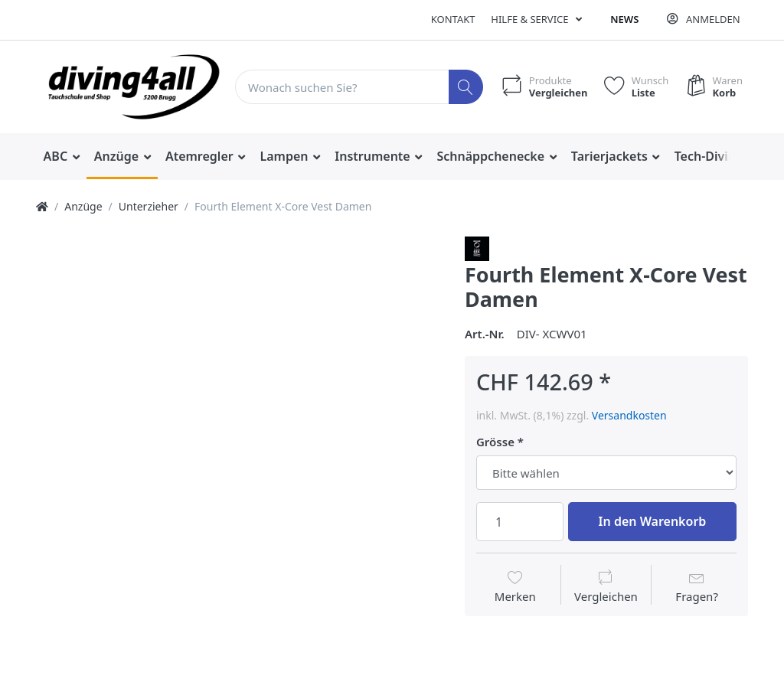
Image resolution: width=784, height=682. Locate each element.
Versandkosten (629, 415)
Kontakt (453, 19)
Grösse (495, 442)
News (624, 19)
